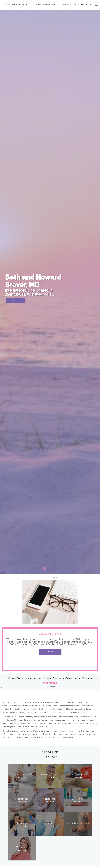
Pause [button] (2, 688)
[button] (96, 5)
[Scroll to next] (96, 682)
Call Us (15, 301)
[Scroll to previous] (4, 682)
